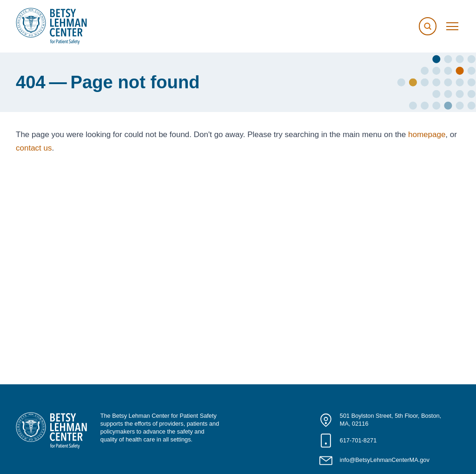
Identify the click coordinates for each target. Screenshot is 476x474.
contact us (34, 148)
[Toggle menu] (452, 26)
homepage (427, 135)
